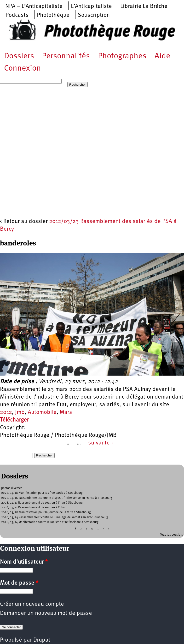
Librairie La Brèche (144, 6)
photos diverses (12, 488)
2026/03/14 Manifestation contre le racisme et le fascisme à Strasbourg (50, 522)
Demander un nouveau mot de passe (46, 613)
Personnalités (66, 56)
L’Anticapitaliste (91, 6)
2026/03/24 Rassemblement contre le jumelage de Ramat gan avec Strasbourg (55, 517)
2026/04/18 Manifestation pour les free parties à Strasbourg (42, 493)
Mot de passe (19, 583)
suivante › (101, 443)
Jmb (20, 412)
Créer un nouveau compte (32, 604)
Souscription (94, 15)
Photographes (122, 56)
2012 (6, 412)
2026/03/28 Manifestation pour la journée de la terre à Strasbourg (46, 512)
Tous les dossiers (171, 535)
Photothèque (53, 15)
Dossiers (19, 56)
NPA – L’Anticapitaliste (34, 6)
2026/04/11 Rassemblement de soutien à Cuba (33, 508)
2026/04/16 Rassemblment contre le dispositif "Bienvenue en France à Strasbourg (57, 498)
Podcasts (17, 15)
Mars (66, 412)
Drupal (42, 640)
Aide (162, 56)
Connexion (23, 69)
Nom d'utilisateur (24, 562)
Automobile (42, 412)
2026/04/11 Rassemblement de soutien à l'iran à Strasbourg (42, 503)
